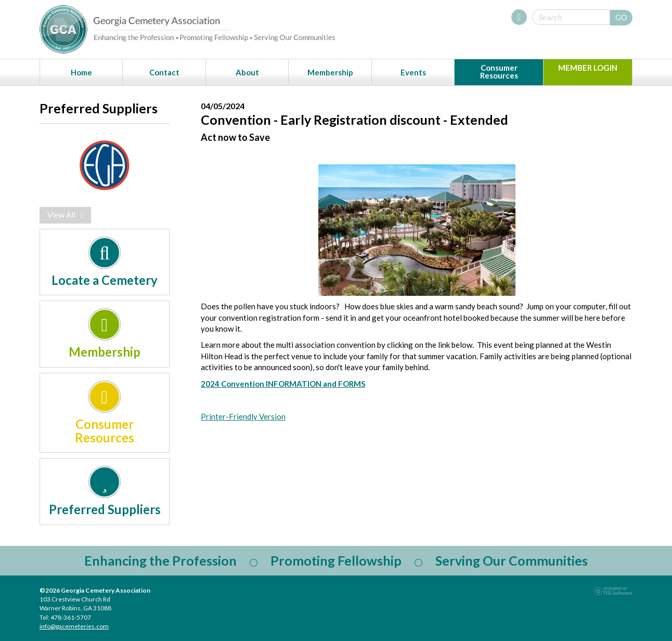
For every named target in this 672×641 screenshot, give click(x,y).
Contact (164, 72)
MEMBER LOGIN (588, 68)
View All (65, 215)
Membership (330, 72)
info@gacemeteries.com (74, 626)
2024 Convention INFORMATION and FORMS (283, 384)
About (247, 72)
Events (413, 72)
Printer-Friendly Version (243, 416)
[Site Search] (571, 17)
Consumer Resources (499, 71)
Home (81, 72)
